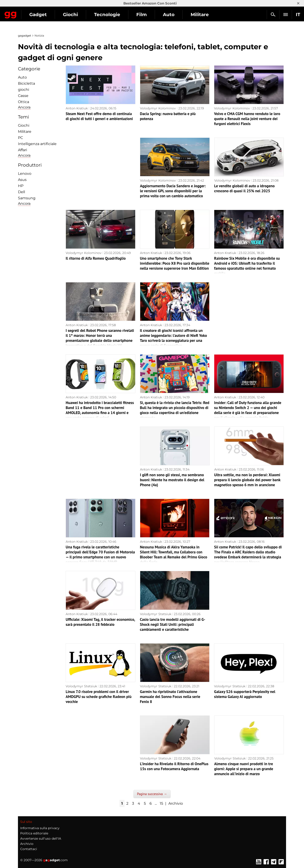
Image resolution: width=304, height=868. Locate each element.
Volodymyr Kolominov (158, 108)
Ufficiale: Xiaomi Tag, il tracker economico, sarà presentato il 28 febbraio (100, 622)
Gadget (78, 15)
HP (21, 186)
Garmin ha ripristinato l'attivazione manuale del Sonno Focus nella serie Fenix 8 (170, 697)
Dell (21, 192)
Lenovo (25, 174)
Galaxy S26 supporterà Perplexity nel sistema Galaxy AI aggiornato (245, 694)
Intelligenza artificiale (37, 144)
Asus (22, 180)
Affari (22, 150)
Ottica (24, 102)
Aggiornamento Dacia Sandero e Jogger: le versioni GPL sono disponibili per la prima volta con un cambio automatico (173, 191)
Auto (209, 15)
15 (161, 803)
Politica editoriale (34, 833)
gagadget (25, 36)
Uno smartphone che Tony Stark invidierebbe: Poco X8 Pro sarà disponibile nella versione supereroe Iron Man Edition (175, 263)
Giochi (110, 15)
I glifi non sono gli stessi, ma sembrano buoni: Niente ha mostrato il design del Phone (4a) (172, 480)
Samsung (27, 198)
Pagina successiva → (152, 794)
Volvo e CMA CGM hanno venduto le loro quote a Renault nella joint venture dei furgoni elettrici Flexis (247, 119)
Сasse (23, 96)
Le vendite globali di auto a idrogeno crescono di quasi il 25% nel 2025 (244, 188)
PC (21, 138)
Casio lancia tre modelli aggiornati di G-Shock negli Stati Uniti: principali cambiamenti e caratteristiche (173, 624)
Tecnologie (147, 15)
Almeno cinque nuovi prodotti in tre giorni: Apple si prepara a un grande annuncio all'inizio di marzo (244, 769)
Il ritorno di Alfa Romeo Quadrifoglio (96, 258)
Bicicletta (26, 83)
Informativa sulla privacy (40, 828)
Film (182, 15)
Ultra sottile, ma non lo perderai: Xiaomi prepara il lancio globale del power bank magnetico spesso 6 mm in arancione (247, 480)
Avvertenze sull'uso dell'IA (41, 838)
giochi (24, 90)
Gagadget (31, 13)
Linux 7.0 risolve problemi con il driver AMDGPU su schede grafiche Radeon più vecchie (99, 697)
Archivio (176, 803)
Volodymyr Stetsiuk (156, 614)
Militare (25, 132)
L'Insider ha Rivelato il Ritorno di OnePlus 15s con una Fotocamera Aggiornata (174, 766)
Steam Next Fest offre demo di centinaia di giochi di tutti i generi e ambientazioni (99, 116)
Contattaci (29, 849)
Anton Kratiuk (77, 108)
